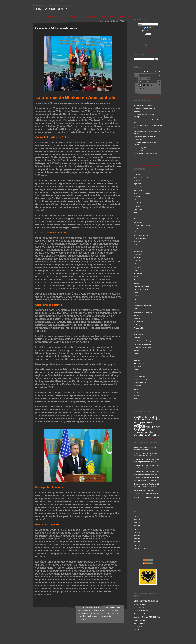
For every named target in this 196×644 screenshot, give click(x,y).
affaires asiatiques (89, 616)
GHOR (136, 630)
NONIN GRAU (139, 494)
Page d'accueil (91, 17)
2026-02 (137, 529)
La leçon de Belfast (146, 490)
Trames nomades (140, 620)
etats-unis (141, 417)
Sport (136, 370)
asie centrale (116, 613)
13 (159, 79)
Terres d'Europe (140, 376)
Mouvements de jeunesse (143, 312)
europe (139, 435)
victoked (137, 453)
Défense (137, 228)
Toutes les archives (141, 548)
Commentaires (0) (99, 610)
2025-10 (137, 542)
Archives (137, 196)
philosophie (142, 419)
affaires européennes (148, 421)
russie (153, 417)
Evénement (138, 261)
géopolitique (142, 427)
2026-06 (137, 516)
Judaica (137, 283)
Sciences (137, 360)
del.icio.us (82, 619)
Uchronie (137, 389)
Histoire (137, 270)
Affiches (137, 180)
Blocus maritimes (153, 494)
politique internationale (143, 431)
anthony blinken (95, 613)
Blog (136, 212)
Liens (136, 293)
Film (135, 264)
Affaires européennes (142, 177)
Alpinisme (137, 184)
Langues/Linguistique (141, 286)
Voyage (137, 395)
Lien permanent (84, 610)
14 (137, 82)
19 (156, 82)
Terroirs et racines (140, 379)
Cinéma (137, 216)
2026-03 (137, 526)
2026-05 (137, 519)
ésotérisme (138, 251)
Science (137, 357)
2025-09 (137, 545)
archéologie (138, 190)
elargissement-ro (140, 623)
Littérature (138, 296)
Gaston (137, 447)
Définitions (138, 232)
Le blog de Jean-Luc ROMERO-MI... (147, 617)
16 (144, 82)
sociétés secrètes (140, 363)
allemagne (152, 435)
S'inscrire (148, 27)
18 (152, 82)
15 (140, 82)
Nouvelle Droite (139, 321)
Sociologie (138, 366)
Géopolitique (138, 267)
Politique (137, 338)
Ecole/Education (140, 238)
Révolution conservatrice (143, 347)
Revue (136, 350)
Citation (137, 219)
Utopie (136, 392)
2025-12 (137, 535)
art (135, 200)
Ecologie (137, 241)
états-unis (106, 613)
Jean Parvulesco (140, 280)
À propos (148, 45)
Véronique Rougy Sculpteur (144, 604)
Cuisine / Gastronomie (142, 225)
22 (140, 85)
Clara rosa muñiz (140, 459)
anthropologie (139, 187)
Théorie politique (140, 382)
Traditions (137, 386)
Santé (136, 354)
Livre (136, 299)
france (156, 427)
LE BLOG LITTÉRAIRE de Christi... (146, 601)
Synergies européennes (142, 373)
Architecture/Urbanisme (142, 193)
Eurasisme (138, 257)
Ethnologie (138, 254)
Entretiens (138, 248)
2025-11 (137, 539)
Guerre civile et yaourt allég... (144, 611)
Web (136, 398)
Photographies (139, 328)
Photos (136, 331)
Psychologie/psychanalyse (143, 341)
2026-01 (137, 532)
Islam (136, 277)
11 (152, 79)
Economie (137, 245)
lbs (135, 490)
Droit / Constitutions (141, 235)
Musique (137, 315)
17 (148, 82)
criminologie (138, 222)
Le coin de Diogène (141, 289)
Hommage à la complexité (143, 105)
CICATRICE (138, 627)
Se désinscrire (148, 31)
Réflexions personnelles (142, 344)
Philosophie (138, 325)
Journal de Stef (139, 614)
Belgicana (137, 206)
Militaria (137, 309)
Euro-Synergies (51, 9)
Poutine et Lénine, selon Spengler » (114, 17)
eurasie (100, 616)
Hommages (138, 273)
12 (156, 79)
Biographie (138, 209)
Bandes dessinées (140, 203)
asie (80, 616)
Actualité (137, 174)
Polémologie (138, 334)
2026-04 (137, 523)
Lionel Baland (139, 607)
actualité (140, 425)
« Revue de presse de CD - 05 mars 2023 (66, 17)
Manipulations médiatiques (143, 305)
